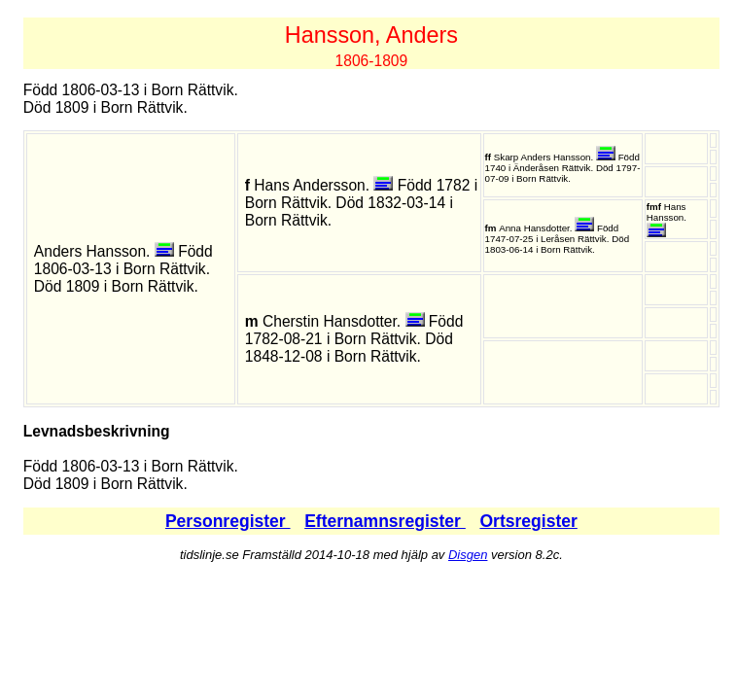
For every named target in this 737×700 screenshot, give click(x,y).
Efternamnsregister (385, 521)
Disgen (468, 555)
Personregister (228, 521)
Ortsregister (528, 521)
